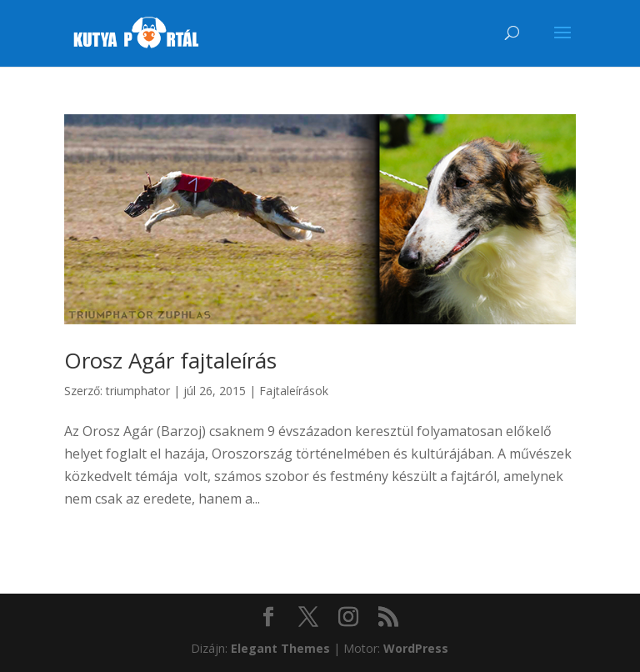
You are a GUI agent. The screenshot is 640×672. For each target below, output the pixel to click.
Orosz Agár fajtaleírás (170, 360)
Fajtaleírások (294, 391)
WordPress (416, 648)
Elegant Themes (280, 648)
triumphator (138, 391)
